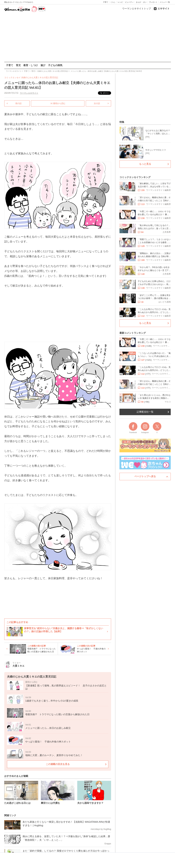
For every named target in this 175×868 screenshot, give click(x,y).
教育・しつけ (31, 65)
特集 (122, 122)
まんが (138, 2)
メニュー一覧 (165, 2)
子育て (106, 2)
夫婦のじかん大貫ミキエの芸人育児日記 (40, 78)
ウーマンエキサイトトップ (137, 9)
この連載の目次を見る (58, 764)
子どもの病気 (55, 65)
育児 (18, 65)
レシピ (120, 2)
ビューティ (129, 2)
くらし (113, 2)
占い (145, 2)
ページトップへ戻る (145, 476)
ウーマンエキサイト (29, 93)
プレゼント (153, 2)
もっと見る (145, 164)
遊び (43, 65)
